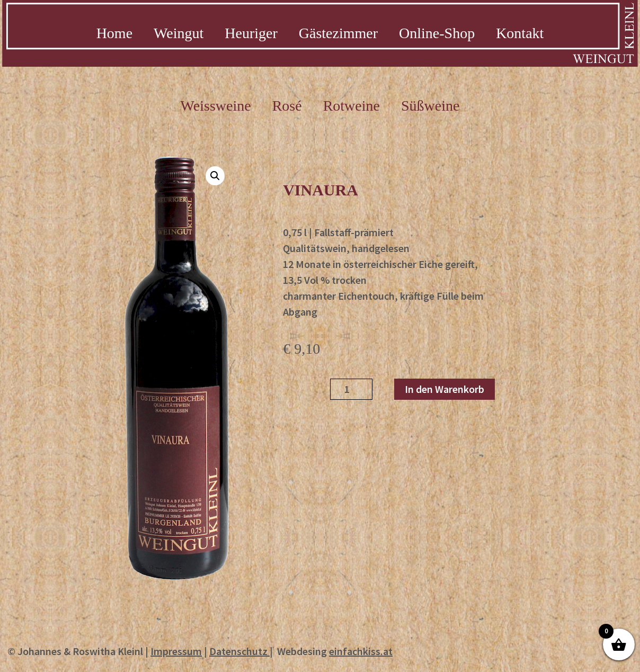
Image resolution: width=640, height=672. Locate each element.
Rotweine (352, 106)
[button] (215, 176)
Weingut (179, 33)
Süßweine (430, 106)
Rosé (287, 106)
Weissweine (216, 106)
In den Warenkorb (445, 389)
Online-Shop (437, 33)
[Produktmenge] (351, 389)
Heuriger (251, 33)
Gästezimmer (338, 33)
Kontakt (520, 33)
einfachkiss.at (361, 651)
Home (114, 33)
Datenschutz (238, 651)
